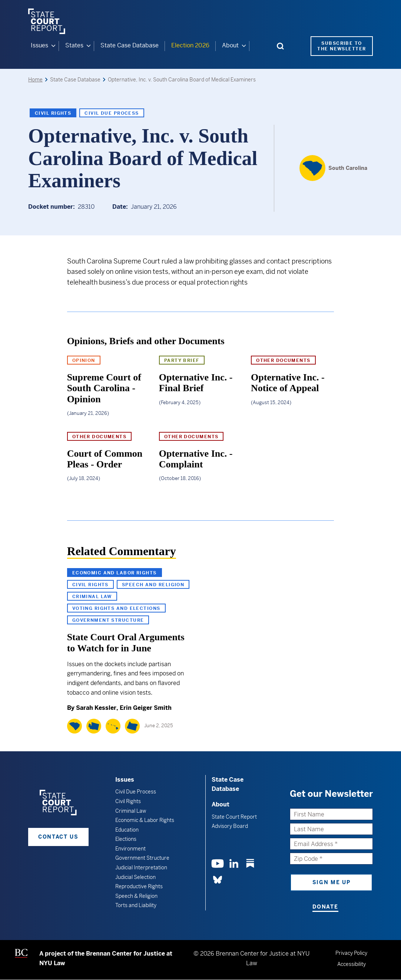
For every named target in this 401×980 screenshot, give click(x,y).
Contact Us (58, 836)
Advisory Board (230, 826)
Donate (325, 907)
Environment (130, 849)
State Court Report (234, 816)
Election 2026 (190, 45)
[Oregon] (132, 726)
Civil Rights (53, 113)
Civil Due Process (112, 113)
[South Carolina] (333, 168)
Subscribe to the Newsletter (342, 46)
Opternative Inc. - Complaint (196, 459)
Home (35, 80)
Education (127, 829)
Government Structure (108, 620)
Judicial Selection (135, 877)
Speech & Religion (136, 896)
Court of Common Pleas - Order (105, 459)
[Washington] (94, 726)
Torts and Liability (136, 905)
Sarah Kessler (96, 708)
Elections (126, 839)
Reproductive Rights (139, 886)
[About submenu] (244, 46)
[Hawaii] (113, 726)
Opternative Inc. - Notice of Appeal (288, 383)
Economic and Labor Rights (115, 573)
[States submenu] (89, 46)
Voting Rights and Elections (116, 608)
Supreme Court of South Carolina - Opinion (104, 388)
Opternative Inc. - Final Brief (196, 383)
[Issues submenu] (53, 46)
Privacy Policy (351, 953)
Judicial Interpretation (141, 867)
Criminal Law (92, 597)
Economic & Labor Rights (145, 820)
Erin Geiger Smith (146, 708)
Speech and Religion (153, 585)
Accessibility (352, 964)
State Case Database (130, 45)
